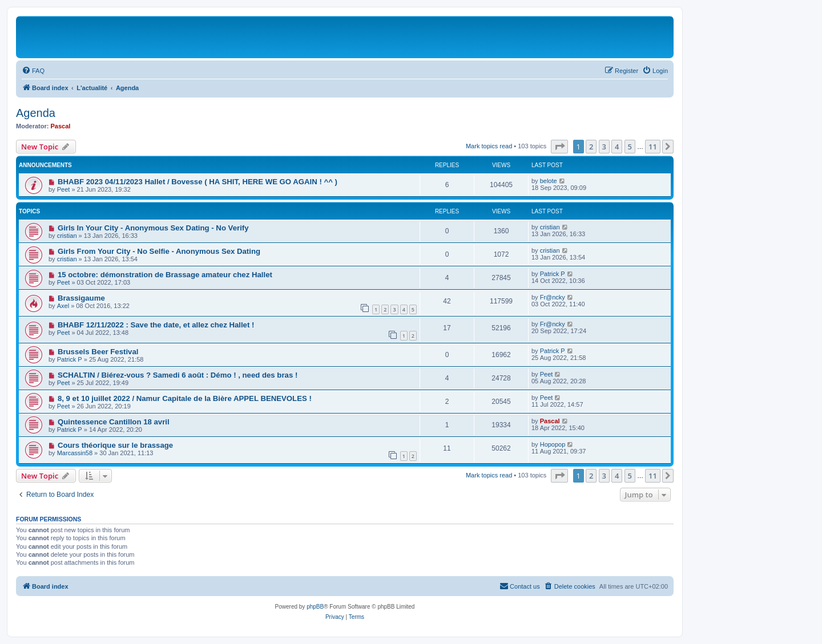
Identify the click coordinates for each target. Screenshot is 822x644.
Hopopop (553, 444)
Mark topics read (489, 146)
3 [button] (604, 147)
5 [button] (630, 147)
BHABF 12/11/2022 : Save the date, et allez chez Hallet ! (156, 325)
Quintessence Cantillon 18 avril (114, 422)
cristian (67, 236)
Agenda (36, 113)
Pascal (61, 126)
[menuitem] (33, 71)
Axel (63, 306)
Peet (64, 189)
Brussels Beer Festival (98, 352)
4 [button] (617, 147)
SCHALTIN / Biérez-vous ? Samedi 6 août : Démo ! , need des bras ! (178, 375)
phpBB (315, 607)
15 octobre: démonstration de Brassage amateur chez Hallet (165, 275)
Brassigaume (81, 298)
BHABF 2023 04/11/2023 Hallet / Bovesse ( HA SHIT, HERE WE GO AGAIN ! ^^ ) (198, 182)
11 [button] (653, 147)
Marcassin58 (75, 453)
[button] (559, 147)
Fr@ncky (553, 297)
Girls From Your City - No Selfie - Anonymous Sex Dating (159, 251)
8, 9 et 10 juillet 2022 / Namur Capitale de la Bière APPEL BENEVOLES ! (185, 398)
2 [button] (591, 147)
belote (549, 181)
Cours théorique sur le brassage (115, 445)
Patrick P (553, 274)
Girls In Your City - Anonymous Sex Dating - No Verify (153, 228)
